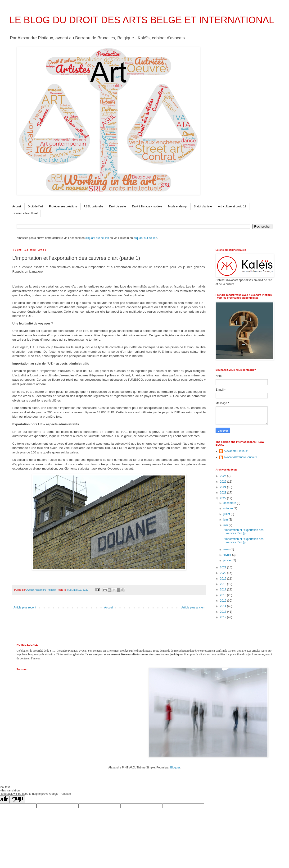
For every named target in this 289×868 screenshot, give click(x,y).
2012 (224, 617)
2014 (224, 606)
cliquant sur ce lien (97, 238)
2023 (224, 493)
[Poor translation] (17, 799)
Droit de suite (118, 206)
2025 (224, 482)
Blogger (175, 767)
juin (226, 520)
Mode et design (178, 206)
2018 (224, 584)
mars (227, 549)
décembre (230, 503)
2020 (224, 573)
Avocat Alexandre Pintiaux (240, 457)
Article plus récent (25, 608)
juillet (227, 514)
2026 (224, 476)
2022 (224, 498)
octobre (228, 508)
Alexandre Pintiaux (236, 451)
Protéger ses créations (63, 206)
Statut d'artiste (203, 206)
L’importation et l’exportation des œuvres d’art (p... (243, 532)
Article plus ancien (193, 608)
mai (226, 525)
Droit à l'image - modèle (147, 206)
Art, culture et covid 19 (232, 206)
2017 (224, 589)
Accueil (17, 206)
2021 (224, 567)
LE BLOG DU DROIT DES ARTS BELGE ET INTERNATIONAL (142, 20)
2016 (224, 595)
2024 (224, 487)
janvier (228, 560)
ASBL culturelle (93, 206)
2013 (224, 612)
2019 (224, 579)
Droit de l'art (35, 206)
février (228, 555)
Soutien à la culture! (25, 213)
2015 (224, 601)
